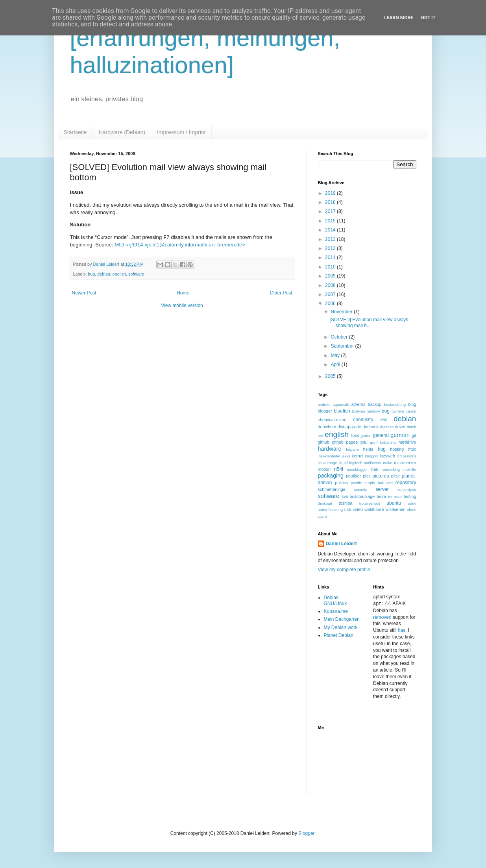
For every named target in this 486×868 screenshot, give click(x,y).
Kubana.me (336, 611)
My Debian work (341, 627)
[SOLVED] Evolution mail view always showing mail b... (369, 322)
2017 (331, 211)
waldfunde (374, 509)
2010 (331, 267)
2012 (331, 248)
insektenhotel (329, 456)
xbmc (412, 510)
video (358, 509)
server (382, 489)
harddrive (407, 442)
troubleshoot (370, 503)
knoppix (372, 456)
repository (406, 483)
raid (390, 483)
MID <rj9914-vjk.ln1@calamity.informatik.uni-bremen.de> (180, 245)
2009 (331, 276)
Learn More (399, 18)
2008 (331, 285)
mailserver (373, 463)
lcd (399, 456)
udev (412, 503)
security (361, 490)
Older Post (281, 293)
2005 (331, 376)
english (119, 274)
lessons (410, 456)
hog (382, 449)
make (387, 463)
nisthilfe (410, 469)
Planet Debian (339, 635)
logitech (356, 463)
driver (400, 427)
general (381, 435)
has (402, 630)
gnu (364, 442)
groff (374, 442)
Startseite (75, 132)
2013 (331, 239)
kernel (358, 456)
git (414, 435)
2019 (331, 193)
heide (368, 449)
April (336, 365)
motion (324, 469)
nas (374, 469)
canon (411, 411)
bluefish (342, 411)
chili (383, 420)
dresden (387, 427)
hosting (397, 449)
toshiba (346, 503)
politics (341, 483)
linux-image (328, 463)
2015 (331, 221)
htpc (412, 449)
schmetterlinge (332, 489)
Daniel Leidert (341, 544)
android (324, 404)
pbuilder (353, 476)
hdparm (352, 449)
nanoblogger (357, 469)
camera (398, 411)
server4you (407, 490)
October (340, 337)
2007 (331, 294)
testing (410, 496)
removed (382, 617)
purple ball (374, 483)
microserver (405, 463)
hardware (330, 449)
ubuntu (394, 503)
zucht (322, 516)
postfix (357, 483)
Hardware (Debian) (122, 132)
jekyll (346, 456)
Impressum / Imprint (181, 132)
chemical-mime (332, 420)
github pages (345, 442)
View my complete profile (344, 570)
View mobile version (182, 305)
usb (348, 509)
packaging (331, 476)
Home (183, 293)
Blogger (306, 833)
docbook (371, 427)
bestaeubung (395, 404)
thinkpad (325, 503)
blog (412, 404)
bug (91, 274)
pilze (395, 476)
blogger (325, 411)
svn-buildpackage (358, 496)
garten (366, 436)
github (324, 442)
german (400, 435)
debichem (327, 427)
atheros (358, 404)
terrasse (395, 497)
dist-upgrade (349, 427)
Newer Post (84, 293)
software (136, 274)
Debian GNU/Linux (335, 600)
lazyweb (387, 456)
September (343, 346)
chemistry (363, 420)
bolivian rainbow (366, 411)
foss (355, 435)
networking (391, 469)
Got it (428, 18)
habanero (388, 442)
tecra (381, 496)
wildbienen (395, 509)
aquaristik (341, 404)
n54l (339, 469)
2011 (331, 257)
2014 (331, 230)
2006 (331, 304)
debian (103, 274)
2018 (331, 202)
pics (367, 476)
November (342, 312)
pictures (381, 476)
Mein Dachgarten (342, 619)
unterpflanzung (330, 510)
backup (375, 404)
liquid (343, 463)
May (336, 355)
